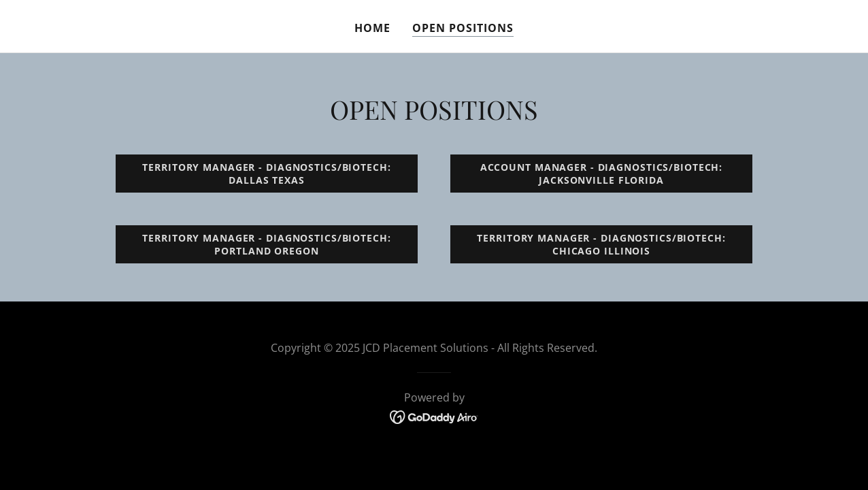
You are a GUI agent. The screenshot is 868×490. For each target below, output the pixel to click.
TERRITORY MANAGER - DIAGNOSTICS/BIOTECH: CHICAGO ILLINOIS (601, 244)
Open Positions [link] (463, 28)
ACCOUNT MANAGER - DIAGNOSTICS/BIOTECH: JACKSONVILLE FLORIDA (602, 174)
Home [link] (372, 28)
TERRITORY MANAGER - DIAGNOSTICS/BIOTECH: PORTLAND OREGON (266, 244)
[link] (434, 416)
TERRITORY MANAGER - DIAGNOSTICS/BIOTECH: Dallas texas (266, 174)
